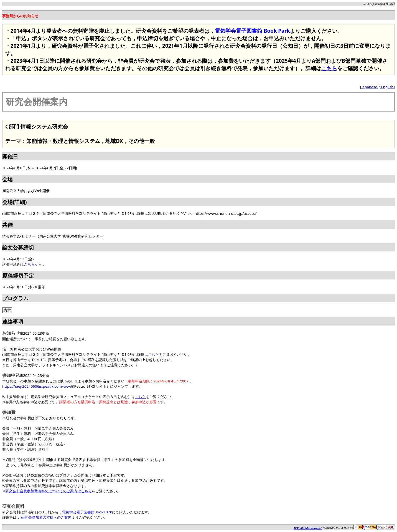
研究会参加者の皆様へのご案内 (46, 517)
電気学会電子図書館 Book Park (252, 31)
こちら (329, 68)
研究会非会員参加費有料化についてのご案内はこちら (49, 491)
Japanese (369, 87)
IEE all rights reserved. (308, 528)
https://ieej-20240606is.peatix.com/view (37, 386)
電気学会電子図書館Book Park (87, 512)
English (387, 87)
